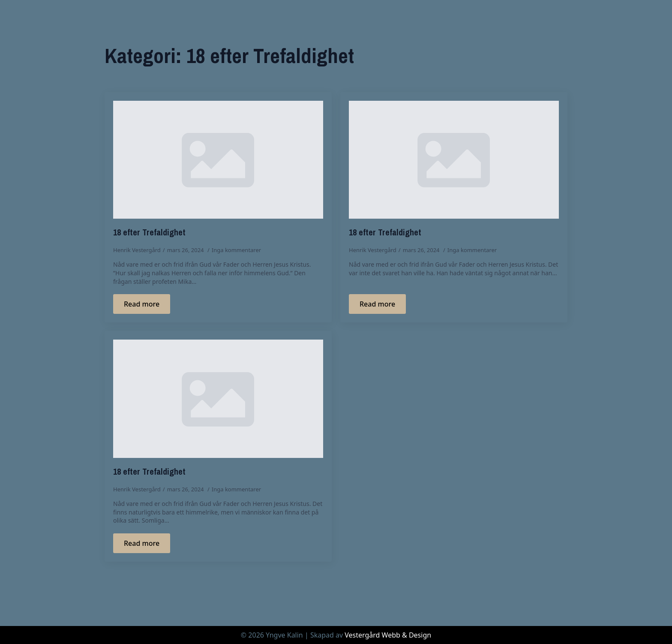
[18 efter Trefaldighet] (218, 160)
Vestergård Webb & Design (388, 635)
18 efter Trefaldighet (149, 232)
